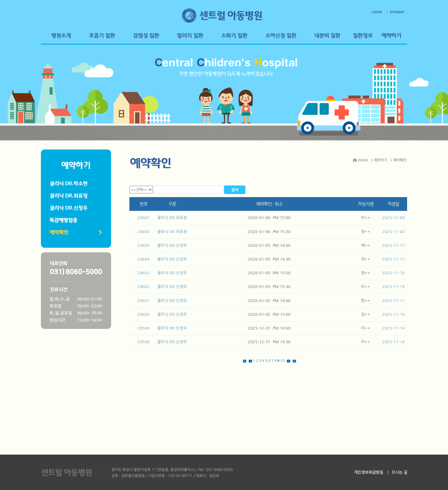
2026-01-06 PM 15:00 (269, 218)
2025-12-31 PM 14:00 (269, 328)
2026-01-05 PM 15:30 (269, 287)
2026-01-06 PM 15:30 (269, 232)
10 (282, 361)
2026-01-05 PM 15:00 (269, 273)
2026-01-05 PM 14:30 (269, 259)
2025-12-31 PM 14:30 (269, 342)
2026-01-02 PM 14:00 (269, 301)
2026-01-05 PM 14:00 (269, 245)
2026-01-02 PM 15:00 (269, 314)
